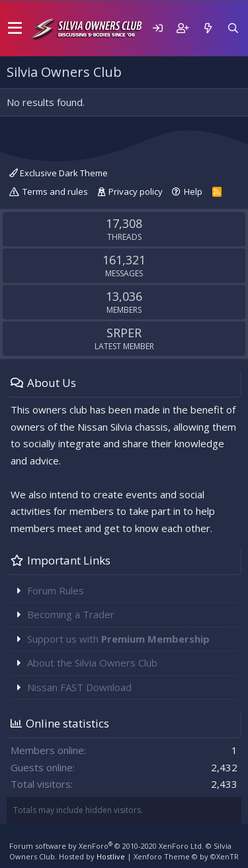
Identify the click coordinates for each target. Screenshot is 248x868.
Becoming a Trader (71, 614)
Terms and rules (55, 191)
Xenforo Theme (186, 856)
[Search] (233, 28)
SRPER (124, 333)
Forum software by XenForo (106, 846)
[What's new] (208, 28)
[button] (15, 28)
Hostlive (111, 856)
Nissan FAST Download (79, 687)
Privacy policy (136, 191)
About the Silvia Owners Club (92, 663)
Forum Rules (56, 590)
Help (193, 191)
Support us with (118, 639)
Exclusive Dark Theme (59, 173)
